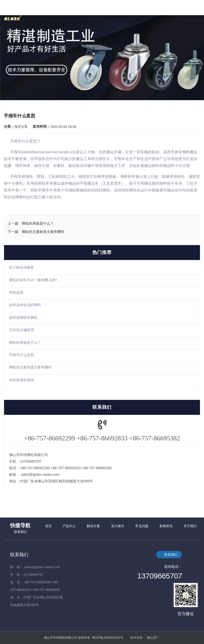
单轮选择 (16, 292)
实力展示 (118, 526)
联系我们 (21, 532)
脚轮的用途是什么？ (25, 342)
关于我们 (190, 526)
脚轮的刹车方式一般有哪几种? (33, 280)
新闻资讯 (166, 526)
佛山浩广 (153, 638)
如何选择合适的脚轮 (25, 305)
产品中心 (69, 526)
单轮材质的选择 (22, 380)
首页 (48, 526)
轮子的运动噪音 (22, 267)
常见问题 (142, 526)
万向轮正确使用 (22, 330)
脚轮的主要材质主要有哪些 (30, 367)
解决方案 (93, 526)
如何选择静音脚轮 (23, 317)
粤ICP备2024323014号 (108, 638)
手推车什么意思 (22, 355)
